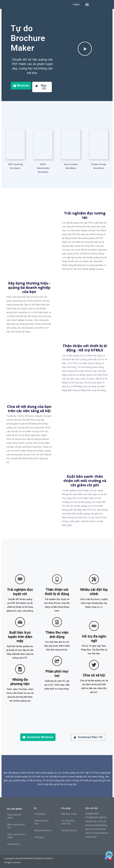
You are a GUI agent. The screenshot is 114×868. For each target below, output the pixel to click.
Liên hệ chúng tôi (69, 830)
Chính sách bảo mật (42, 822)
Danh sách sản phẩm (14, 816)
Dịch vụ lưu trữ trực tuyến (16, 836)
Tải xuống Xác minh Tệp (68, 822)
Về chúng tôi (40, 814)
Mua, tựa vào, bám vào (16, 826)
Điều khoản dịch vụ (43, 830)
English (76, 4)
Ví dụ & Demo (14, 844)
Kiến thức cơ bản (69, 814)
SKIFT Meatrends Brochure (43, 168)
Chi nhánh (39, 837)
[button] (87, 4)
